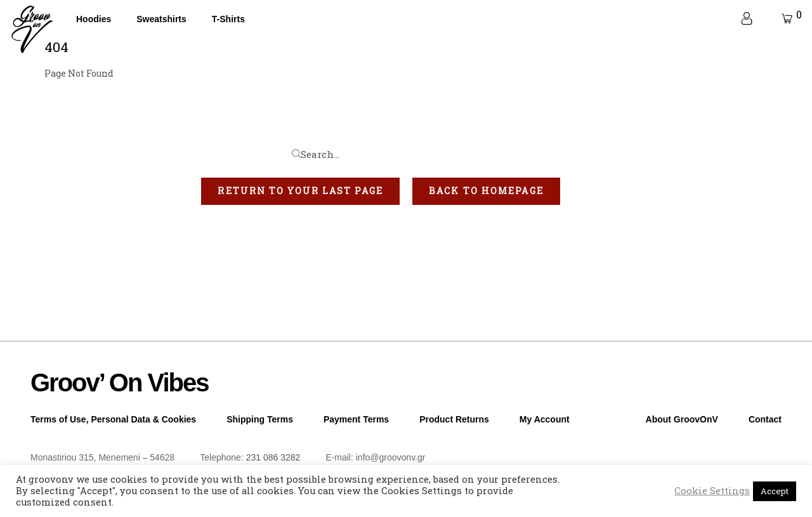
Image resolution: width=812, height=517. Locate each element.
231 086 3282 (273, 457)
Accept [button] (775, 491)
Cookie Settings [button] (712, 491)
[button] (300, 191)
